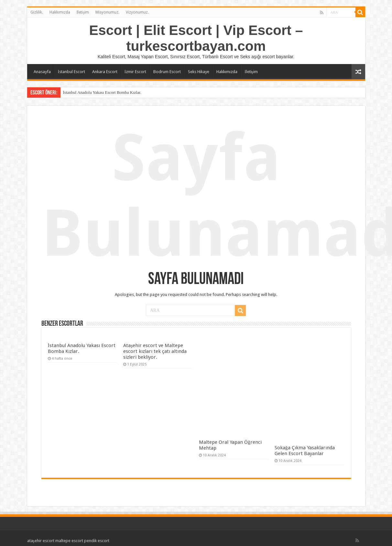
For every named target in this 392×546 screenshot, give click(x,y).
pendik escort (97, 541)
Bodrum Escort (167, 72)
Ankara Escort (105, 72)
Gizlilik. (37, 12)
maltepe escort (69, 541)
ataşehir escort (41, 541)
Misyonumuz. (107, 12)
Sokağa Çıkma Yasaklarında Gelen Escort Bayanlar (305, 451)
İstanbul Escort (71, 72)
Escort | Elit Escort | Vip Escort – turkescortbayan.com (196, 38)
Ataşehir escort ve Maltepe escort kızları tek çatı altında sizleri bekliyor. (155, 351)
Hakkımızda (60, 12)
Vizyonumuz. (137, 12)
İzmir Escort (135, 72)
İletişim (83, 12)
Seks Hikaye (199, 72)
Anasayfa (42, 72)
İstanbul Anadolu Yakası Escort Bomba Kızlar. (102, 92)
